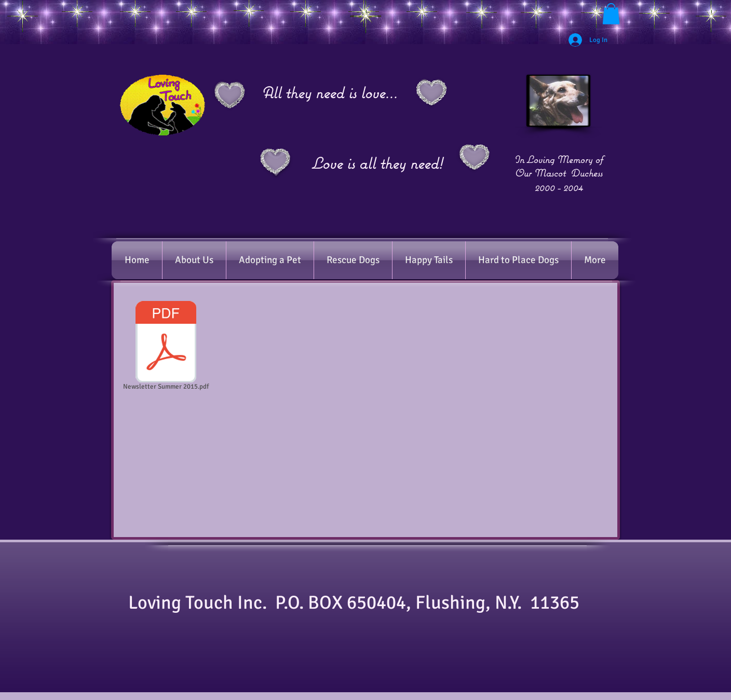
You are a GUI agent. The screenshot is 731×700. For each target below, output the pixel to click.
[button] (611, 14)
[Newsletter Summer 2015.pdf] (166, 348)
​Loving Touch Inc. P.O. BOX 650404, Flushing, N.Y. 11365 (360, 603)
